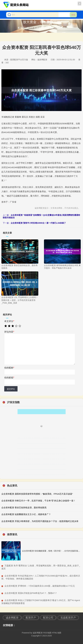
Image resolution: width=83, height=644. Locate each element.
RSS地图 (47, 633)
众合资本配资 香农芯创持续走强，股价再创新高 (24, 508)
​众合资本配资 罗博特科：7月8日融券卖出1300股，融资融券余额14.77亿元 (40, 586)
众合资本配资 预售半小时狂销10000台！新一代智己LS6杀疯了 (38, 223)
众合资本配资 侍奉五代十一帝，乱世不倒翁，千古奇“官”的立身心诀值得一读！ (38, 501)
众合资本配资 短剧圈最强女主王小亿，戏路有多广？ (26, 514)
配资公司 (48, 618)
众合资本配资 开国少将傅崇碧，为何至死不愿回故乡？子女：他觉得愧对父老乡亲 (40, 521)
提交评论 (11, 389)
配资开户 (31, 618)
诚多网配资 (12, 618)
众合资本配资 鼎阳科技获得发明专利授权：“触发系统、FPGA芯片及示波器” (37, 494)
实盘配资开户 (68, 618)
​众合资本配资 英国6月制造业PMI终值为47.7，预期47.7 (31, 593)
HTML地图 (57, 633)
